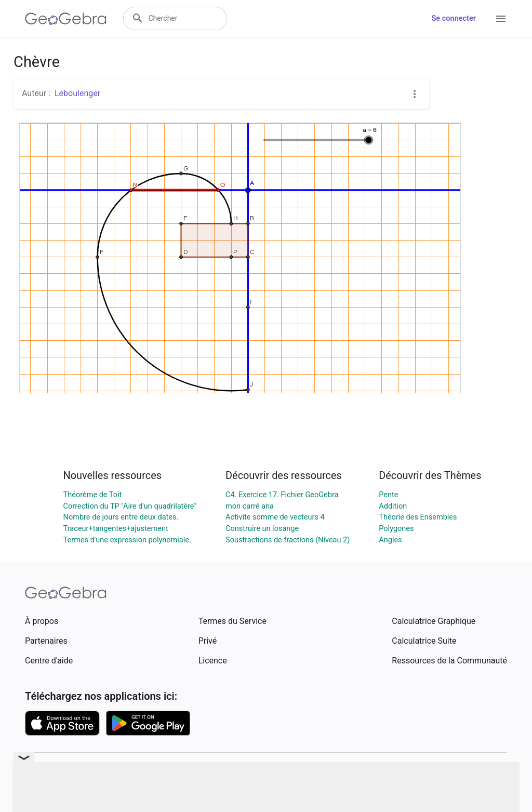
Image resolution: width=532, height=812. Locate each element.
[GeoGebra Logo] (66, 19)
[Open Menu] (501, 19)
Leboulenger (77, 93)
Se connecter (454, 18)
